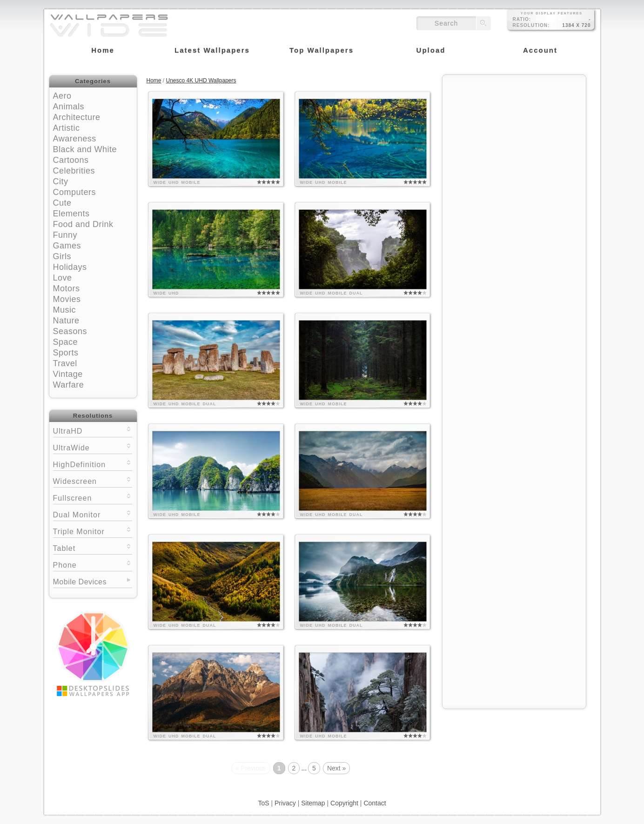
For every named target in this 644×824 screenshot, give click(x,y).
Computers (75, 192)
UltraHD (93, 430)
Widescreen (93, 480)
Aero (62, 96)
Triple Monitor (93, 531)
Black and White (85, 149)
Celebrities (74, 171)
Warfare (69, 385)
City (61, 181)
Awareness (75, 139)
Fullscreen (93, 497)
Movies (67, 299)
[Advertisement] (514, 138)
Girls (62, 256)
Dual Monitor (93, 514)
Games (67, 246)
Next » (336, 768)
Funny (65, 235)
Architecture (77, 117)
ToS (263, 803)
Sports (66, 353)
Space (66, 342)
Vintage (68, 374)
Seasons (70, 331)
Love (63, 278)
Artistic (67, 128)
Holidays (70, 267)
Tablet (93, 547)
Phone (93, 564)
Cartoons (71, 160)
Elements (71, 214)
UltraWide (93, 447)
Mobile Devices (80, 582)
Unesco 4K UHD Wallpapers (201, 80)
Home (154, 80)
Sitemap (313, 803)
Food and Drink (83, 224)
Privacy (285, 803)
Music (65, 310)
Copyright (344, 803)
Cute (62, 203)
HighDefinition (93, 464)
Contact (375, 803)
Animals (69, 107)
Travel (65, 363)
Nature (66, 321)
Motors (67, 288)
